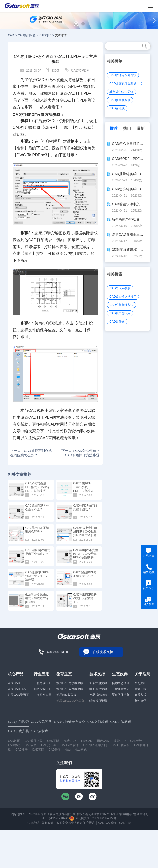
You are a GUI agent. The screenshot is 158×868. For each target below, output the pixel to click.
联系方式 (140, 695)
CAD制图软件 (70, 745)
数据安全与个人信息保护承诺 (75, 823)
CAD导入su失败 (120, 288)
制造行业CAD (43, 689)
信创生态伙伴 (121, 683)
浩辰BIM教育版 (66, 695)
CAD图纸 (44, 80)
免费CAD (70, 741)
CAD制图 (14, 741)
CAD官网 (38, 750)
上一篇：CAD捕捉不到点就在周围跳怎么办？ (31, 453)
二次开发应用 (42, 695)
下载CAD (86, 741)
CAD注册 (21, 750)
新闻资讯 (140, 701)
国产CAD (103, 741)
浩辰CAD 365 (17, 689)
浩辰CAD (14, 683)
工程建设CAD (43, 683)
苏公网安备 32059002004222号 (93, 818)
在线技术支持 (103, 652)
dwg (68, 750)
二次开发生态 (121, 689)
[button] (76, 24)
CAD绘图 (55, 750)
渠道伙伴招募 (121, 695)
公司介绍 (140, 683)
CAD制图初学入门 (95, 745)
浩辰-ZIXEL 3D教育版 (70, 701)
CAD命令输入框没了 (123, 297)
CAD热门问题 (27, 35)
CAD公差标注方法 (121, 305)
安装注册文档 (98, 683)
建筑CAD (120, 741)
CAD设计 (136, 741)
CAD (11, 35)
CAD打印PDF (25, 115)
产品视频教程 (98, 695)
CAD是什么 (117, 322)
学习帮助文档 (98, 689)
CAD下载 (125, 823)
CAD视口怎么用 (120, 313)
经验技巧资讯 (98, 701)
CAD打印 (45, 35)
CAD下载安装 (121, 745)
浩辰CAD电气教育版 (70, 689)
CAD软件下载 (34, 741)
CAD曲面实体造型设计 (124, 84)
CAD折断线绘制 (120, 100)
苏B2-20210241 (59, 818)
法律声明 (33, 823)
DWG (21, 155)
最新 (141, 129)
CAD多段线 (117, 108)
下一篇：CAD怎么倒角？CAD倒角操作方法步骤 (80, 453)
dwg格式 (81, 750)
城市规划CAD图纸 (121, 92)
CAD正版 (53, 741)
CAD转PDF (80, 70)
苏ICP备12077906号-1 (104, 814)
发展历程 (140, 689)
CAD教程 (14, 745)
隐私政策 (48, 823)
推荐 (114, 129)
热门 (127, 129)
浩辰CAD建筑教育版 (70, 683)
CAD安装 (31, 745)
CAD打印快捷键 (27, 128)
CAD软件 (112, 823)
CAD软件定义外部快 (123, 75)
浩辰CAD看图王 (18, 695)
